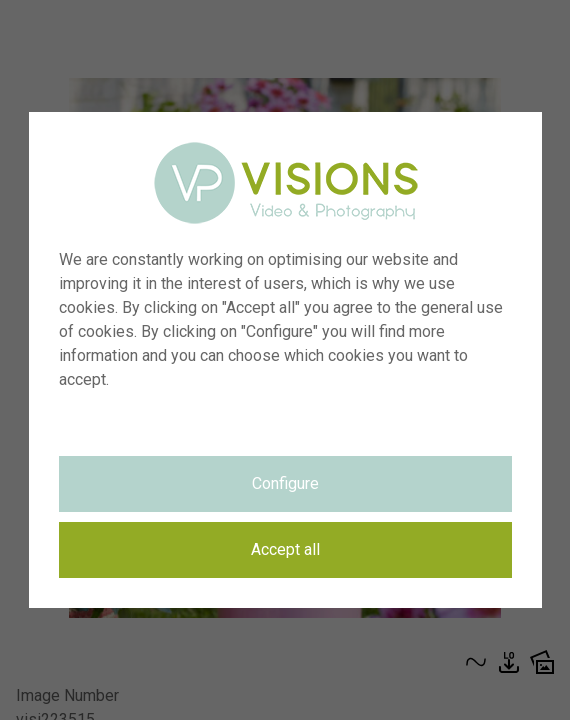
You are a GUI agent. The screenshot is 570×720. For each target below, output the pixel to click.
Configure (285, 483)
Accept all (285, 549)
